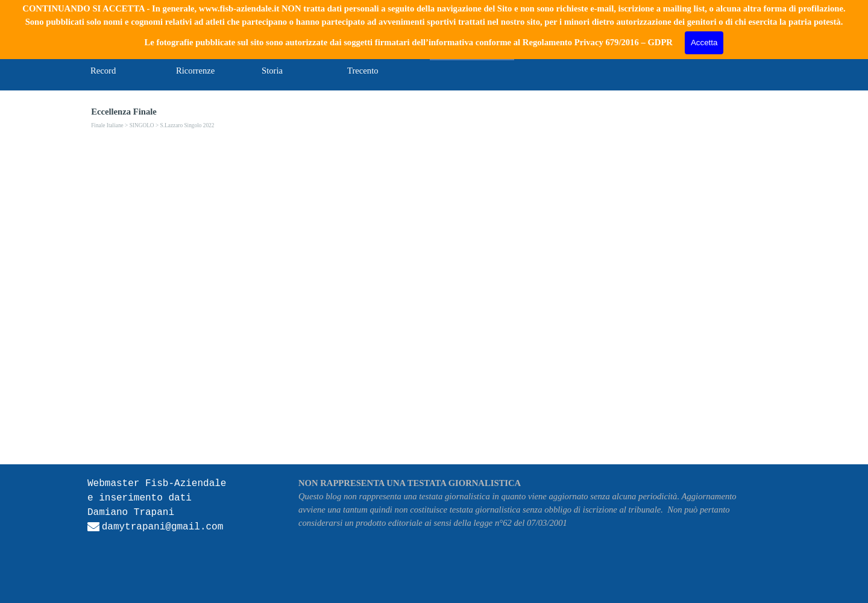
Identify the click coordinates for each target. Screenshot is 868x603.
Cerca (764, 24)
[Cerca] (703, 24)
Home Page (111, 51)
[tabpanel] (175, 519)
